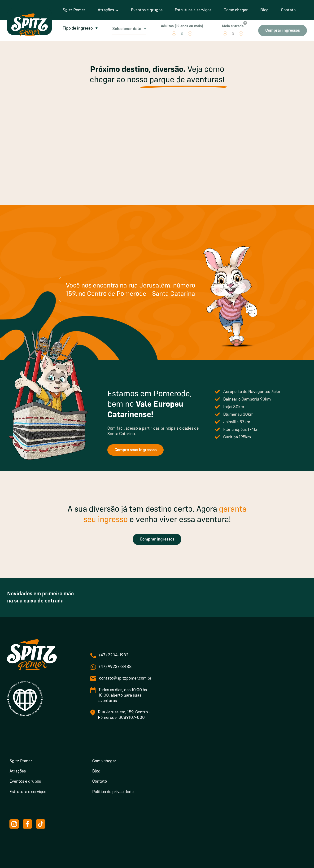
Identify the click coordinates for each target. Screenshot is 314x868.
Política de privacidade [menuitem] (113, 792)
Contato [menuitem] (100, 781)
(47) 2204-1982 (114, 655)
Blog (264, 10)
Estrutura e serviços (193, 10)
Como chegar (236, 10)
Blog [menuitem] (96, 771)
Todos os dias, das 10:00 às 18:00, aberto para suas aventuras (123, 696)
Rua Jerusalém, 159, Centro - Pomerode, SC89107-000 (124, 715)
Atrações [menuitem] (18, 771)
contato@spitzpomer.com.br (125, 678)
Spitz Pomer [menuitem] (21, 761)
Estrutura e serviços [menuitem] (28, 792)
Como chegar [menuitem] (104, 761)
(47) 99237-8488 (115, 667)
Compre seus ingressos (135, 450)
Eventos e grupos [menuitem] (25, 781)
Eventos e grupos (147, 10)
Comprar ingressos (157, 539)
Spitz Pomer (74, 10)
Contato (288, 10)
